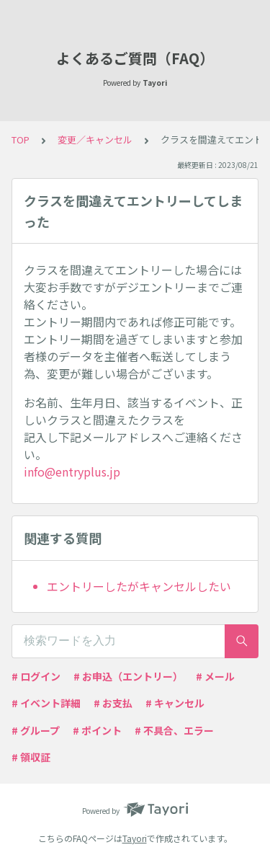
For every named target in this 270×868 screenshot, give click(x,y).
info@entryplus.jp (72, 471)
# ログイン (36, 676)
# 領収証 (31, 757)
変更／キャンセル (95, 139)
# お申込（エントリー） (128, 676)
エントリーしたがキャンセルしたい (139, 586)
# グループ (36, 730)
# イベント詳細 (46, 703)
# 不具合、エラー (174, 730)
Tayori (135, 838)
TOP (21, 139)
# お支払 (113, 703)
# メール (215, 676)
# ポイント (97, 730)
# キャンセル (175, 703)
